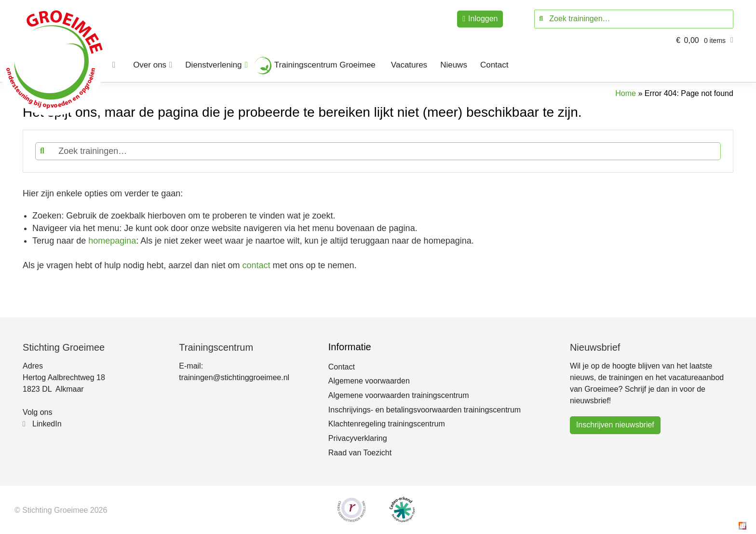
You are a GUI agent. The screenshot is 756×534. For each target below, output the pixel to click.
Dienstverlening (213, 65)
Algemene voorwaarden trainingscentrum (399, 395)
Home (626, 93)
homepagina (112, 241)
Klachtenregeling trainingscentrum (387, 424)
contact (256, 265)
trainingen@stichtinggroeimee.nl (234, 377)
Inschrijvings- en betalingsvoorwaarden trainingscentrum (425, 410)
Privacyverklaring (358, 438)
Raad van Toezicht (360, 453)
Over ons (150, 65)
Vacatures (409, 65)
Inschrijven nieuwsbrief (615, 425)
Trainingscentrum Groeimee (325, 65)
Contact (494, 65)
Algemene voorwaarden (369, 381)
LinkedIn (42, 424)
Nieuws (454, 65)
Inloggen (483, 19)
